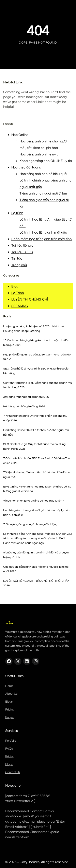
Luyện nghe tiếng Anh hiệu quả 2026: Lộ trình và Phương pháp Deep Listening (34, 329)
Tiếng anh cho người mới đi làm (44, 193)
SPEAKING (20, 306)
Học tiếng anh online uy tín (40, 154)
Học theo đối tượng (26, 167)
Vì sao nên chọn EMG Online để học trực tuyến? (33, 501)
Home (9, 686)
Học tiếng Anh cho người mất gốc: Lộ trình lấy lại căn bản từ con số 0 (36, 513)
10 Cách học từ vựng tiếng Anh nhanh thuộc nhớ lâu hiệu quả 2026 (36, 343)
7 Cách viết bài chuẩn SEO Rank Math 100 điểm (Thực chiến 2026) (37, 461)
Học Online (20, 135)
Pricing (10, 709)
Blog (15, 286)
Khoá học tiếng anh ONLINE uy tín (46, 161)
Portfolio (11, 741)
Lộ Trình (18, 293)
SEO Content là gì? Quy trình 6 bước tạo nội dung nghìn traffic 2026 (34, 446)
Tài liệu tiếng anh (24, 245)
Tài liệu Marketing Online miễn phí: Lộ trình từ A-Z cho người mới (37, 475)
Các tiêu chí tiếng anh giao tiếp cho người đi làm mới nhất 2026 (36, 569)
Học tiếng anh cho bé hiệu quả (43, 174)
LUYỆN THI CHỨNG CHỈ (30, 299)
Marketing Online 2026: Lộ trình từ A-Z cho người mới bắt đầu (36, 432)
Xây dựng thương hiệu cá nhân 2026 (26, 397)
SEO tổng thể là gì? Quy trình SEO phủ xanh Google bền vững (36, 371)
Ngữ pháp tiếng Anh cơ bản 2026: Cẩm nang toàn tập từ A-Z (37, 357)
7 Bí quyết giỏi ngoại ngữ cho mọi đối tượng (30, 524)
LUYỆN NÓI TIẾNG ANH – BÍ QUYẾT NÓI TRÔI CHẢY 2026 (36, 583)
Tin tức (17, 258)
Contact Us (13, 772)
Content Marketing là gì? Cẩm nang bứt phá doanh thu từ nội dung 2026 (38, 385)
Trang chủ (19, 265)
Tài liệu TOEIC (22, 252)
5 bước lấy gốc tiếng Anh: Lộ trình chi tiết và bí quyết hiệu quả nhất (36, 555)
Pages (9, 717)
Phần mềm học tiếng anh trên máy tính (42, 239)
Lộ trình (17, 213)
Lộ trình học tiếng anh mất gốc (43, 232)
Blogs (9, 702)
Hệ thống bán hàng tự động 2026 (24, 406)
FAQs (9, 749)
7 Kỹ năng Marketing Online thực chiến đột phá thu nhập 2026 (35, 418)
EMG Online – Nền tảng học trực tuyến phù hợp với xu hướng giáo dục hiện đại (37, 489)
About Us (11, 694)
